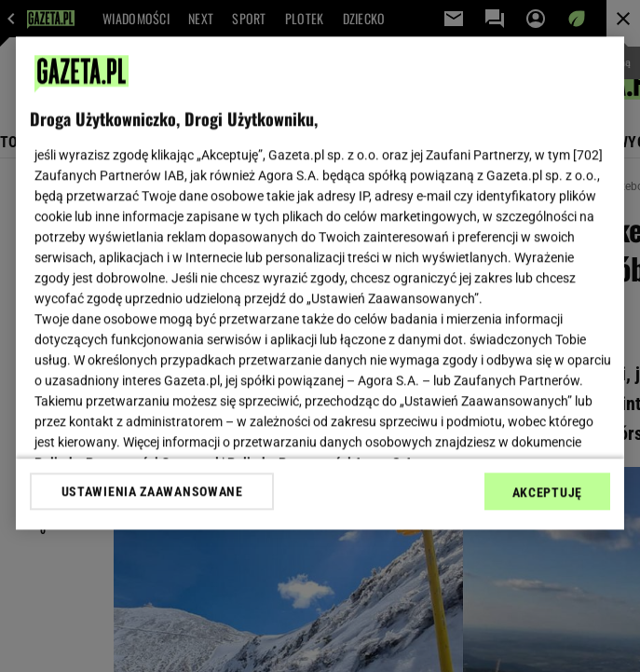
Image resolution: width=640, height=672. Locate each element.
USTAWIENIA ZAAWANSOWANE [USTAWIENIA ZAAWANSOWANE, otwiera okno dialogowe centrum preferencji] (152, 491)
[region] (320, 283)
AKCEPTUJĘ (547, 492)
